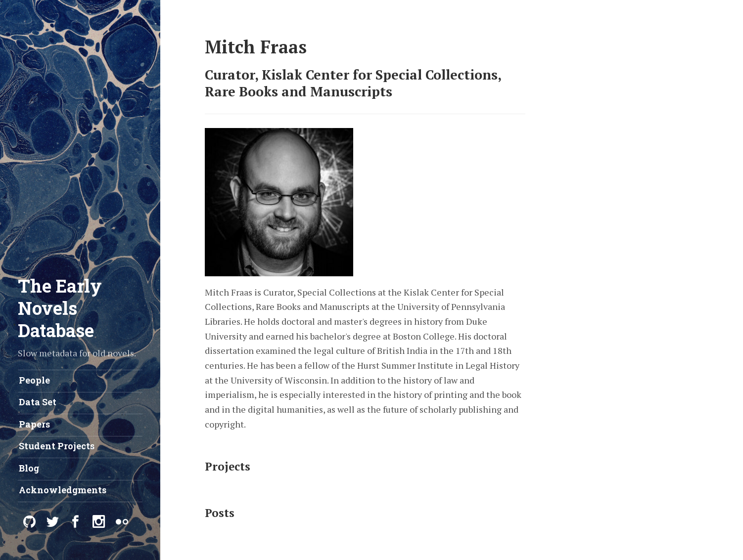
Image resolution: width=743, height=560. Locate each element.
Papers (34, 424)
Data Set (38, 402)
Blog (29, 468)
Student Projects (57, 446)
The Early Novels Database (60, 308)
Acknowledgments (63, 490)
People (34, 380)
